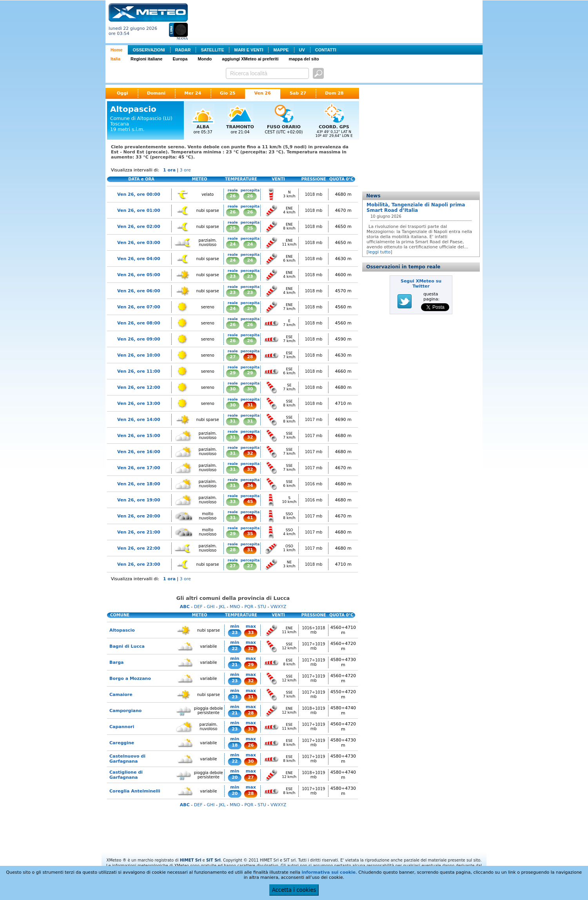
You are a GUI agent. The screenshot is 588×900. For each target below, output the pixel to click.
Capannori (122, 727)
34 (250, 486)
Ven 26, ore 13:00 (139, 404)
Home (117, 50)
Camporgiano (125, 711)
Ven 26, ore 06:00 (139, 291)
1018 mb (314, 194)
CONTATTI (326, 50)
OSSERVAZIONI (149, 50)
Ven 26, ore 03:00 (139, 243)
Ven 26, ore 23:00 (139, 564)
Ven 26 (263, 93)
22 (235, 649)
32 (250, 437)
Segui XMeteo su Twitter (421, 284)
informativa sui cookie (328, 872)
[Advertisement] (337, 21)
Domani (156, 93)
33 (233, 502)
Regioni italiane (146, 59)
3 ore (185, 170)
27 (233, 357)
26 (233, 196)
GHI (211, 607)
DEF (198, 607)
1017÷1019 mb (313, 646)
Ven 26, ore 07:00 (139, 307)
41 (250, 518)
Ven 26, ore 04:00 (139, 259)
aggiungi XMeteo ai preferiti (250, 59)
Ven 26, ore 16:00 (139, 452)
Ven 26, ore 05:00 (139, 275)
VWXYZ (278, 607)
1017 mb (314, 420)
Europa (180, 59)
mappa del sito (304, 59)
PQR (249, 607)
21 (235, 665)
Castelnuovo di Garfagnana (127, 759)
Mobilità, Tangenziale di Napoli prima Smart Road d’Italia (416, 208)
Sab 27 (298, 93)
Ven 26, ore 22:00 (139, 548)
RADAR (183, 50)
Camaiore (121, 695)
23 (233, 276)
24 (233, 244)
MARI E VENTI (249, 50)
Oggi (122, 93)
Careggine (122, 743)
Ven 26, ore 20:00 (139, 516)
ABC (185, 607)
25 (233, 228)
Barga (117, 662)
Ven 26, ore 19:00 (139, 500)
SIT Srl (213, 860)
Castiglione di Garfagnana (126, 775)
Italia (115, 59)
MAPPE (281, 50)
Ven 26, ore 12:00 (139, 387)
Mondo (205, 59)
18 (235, 745)
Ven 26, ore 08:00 (139, 323)
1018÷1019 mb (313, 711)
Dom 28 (334, 93)
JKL (222, 607)
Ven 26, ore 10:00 (139, 355)
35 (250, 534)
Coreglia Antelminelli (135, 791)
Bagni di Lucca (127, 646)
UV (302, 50)
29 (233, 373)
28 (250, 357)
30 (233, 389)
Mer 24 (193, 93)
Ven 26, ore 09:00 (139, 339)
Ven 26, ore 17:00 (139, 468)
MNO (235, 607)
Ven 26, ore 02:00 (139, 227)
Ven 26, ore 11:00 (139, 371)
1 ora (169, 170)
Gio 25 (228, 93)
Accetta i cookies (294, 890)
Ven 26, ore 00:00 (139, 194)
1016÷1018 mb (313, 630)
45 (250, 502)
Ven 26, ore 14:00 (139, 420)
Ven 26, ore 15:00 (139, 436)
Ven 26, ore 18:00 (139, 484)
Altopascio (122, 630)
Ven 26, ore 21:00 (139, 532)
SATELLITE (212, 50)
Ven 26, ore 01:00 (139, 210)
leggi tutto (379, 252)
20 (235, 777)
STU (262, 607)
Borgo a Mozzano (130, 679)
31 (250, 405)
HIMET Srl (191, 860)
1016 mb (314, 484)
